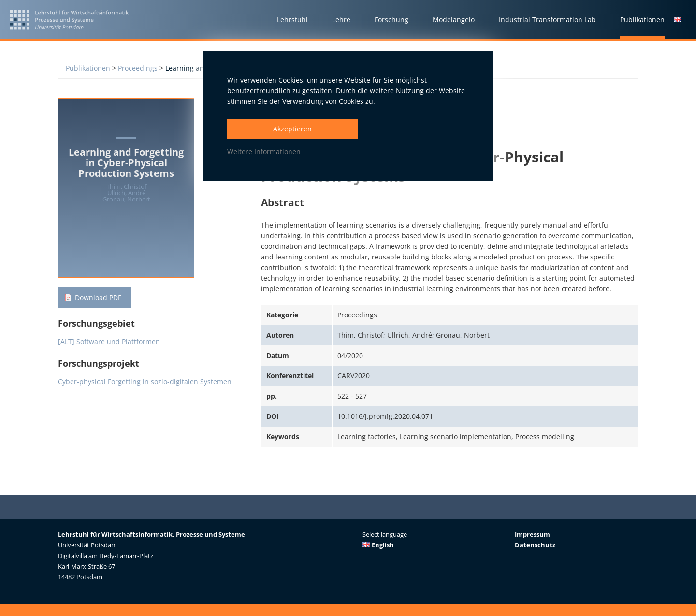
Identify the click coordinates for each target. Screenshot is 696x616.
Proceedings (138, 68)
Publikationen (88, 68)
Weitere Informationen (264, 151)
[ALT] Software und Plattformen (109, 341)
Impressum (532, 534)
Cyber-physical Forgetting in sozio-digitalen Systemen (145, 381)
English (378, 545)
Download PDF (98, 297)
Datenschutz (535, 545)
